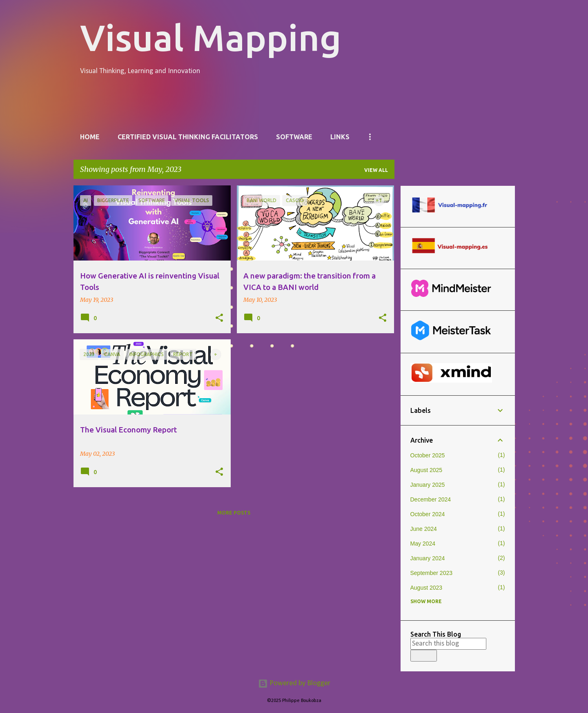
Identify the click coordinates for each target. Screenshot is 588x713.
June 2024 (424, 529)
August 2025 (427, 470)
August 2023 (427, 588)
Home (90, 137)
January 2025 (428, 485)
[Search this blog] (448, 644)
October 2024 (428, 514)
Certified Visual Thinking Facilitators (188, 137)
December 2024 (431, 499)
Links (340, 137)
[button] (219, 318)
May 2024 (423, 544)
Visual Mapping (211, 37)
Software (294, 137)
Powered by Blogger (294, 683)
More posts (234, 513)
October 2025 (428, 455)
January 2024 (428, 558)
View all (376, 170)
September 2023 (432, 573)
